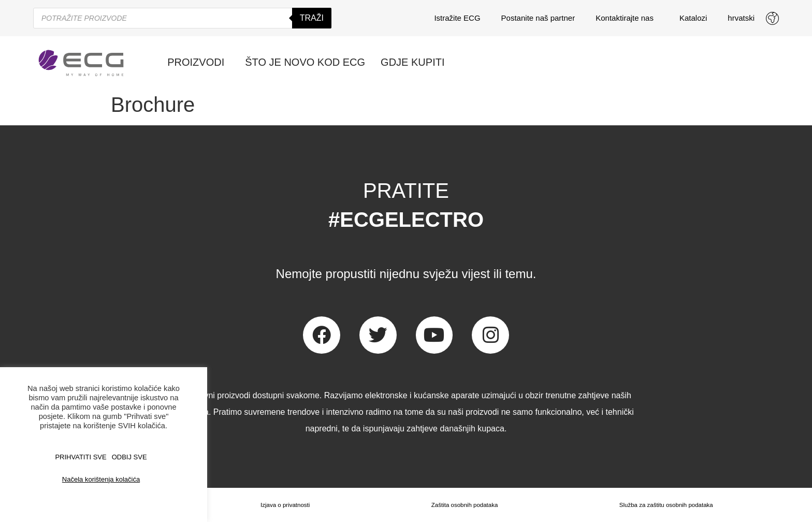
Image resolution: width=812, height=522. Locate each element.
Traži (312, 18)
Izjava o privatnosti (284, 505)
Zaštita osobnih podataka (463, 505)
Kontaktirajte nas (627, 18)
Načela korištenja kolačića (101, 479)
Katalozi (693, 18)
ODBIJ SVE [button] (129, 457)
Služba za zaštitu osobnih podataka (666, 505)
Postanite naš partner (538, 18)
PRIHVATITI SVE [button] (81, 457)
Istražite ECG (457, 18)
